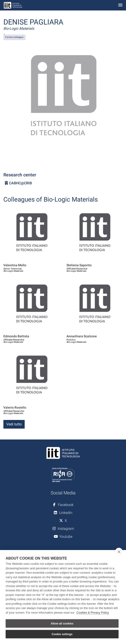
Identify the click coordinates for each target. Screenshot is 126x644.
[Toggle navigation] (120, 5)
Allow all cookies (62, 624)
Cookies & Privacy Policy (93, 613)
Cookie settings (62, 634)
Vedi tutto (14, 424)
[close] (119, 552)
